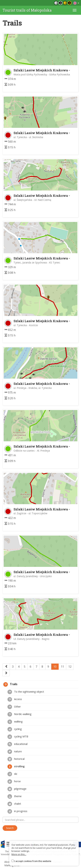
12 (70, 667)
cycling (15, 729)
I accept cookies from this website (33, 861)
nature (15, 752)
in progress (17, 811)
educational (17, 744)
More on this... (19, 854)
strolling (16, 767)
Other (14, 707)
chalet (14, 804)
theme (15, 796)
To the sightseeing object (26, 692)
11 (62, 667)
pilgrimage (17, 789)
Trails (10, 684)
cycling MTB (18, 737)
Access (15, 699)
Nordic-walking (19, 714)
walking (15, 722)
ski (12, 774)
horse (14, 782)
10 (55, 667)
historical (16, 759)
